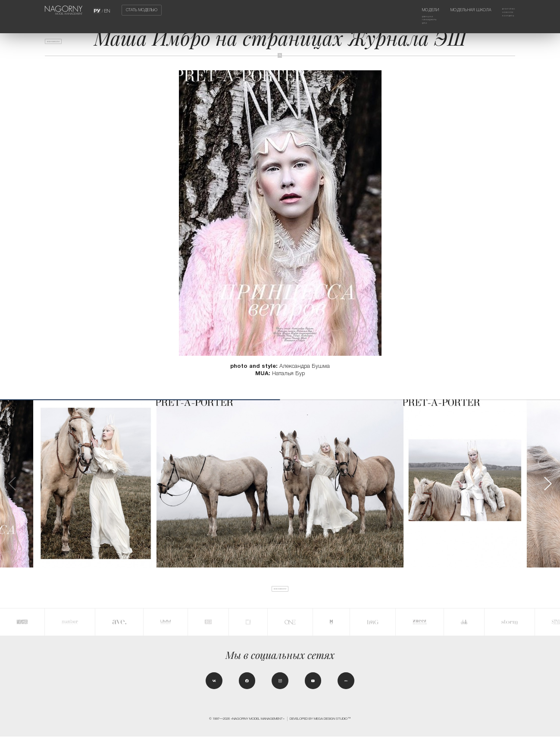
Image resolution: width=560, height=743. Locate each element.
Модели (409, 10)
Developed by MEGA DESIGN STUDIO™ (320, 725)
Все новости (62, 44)
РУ (98, 10)
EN (107, 10)
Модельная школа (461, 10)
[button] (547, 484)
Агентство (504, 10)
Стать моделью (142, 10)
